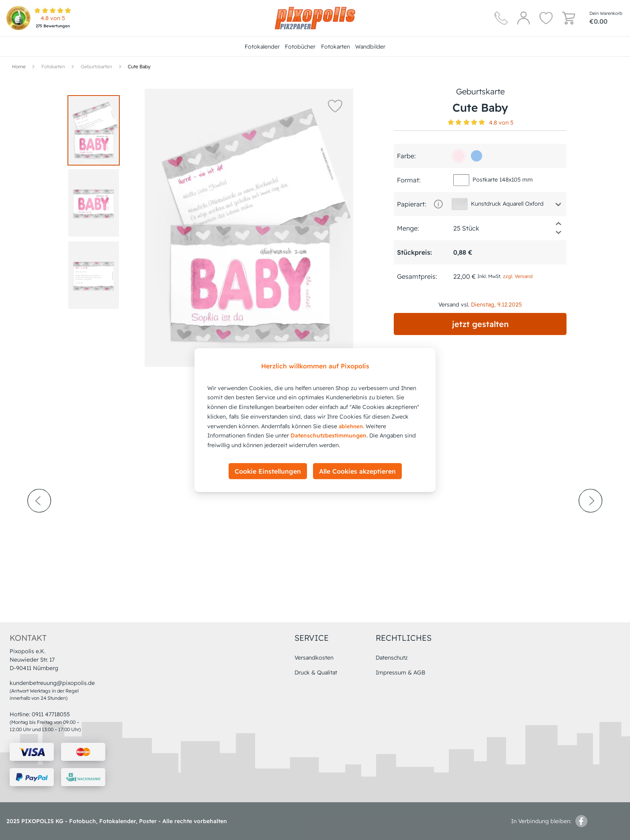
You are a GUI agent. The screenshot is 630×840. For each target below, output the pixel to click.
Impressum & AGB (400, 672)
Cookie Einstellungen (268, 471)
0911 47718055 (51, 714)
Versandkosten (314, 658)
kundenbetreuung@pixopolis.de (52, 683)
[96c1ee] (477, 156)
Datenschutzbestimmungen (328, 435)
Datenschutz (392, 658)
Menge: (408, 228)
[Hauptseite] (315, 18)
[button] (335, 106)
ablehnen (351, 426)
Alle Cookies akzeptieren (357, 471)
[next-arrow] (591, 523)
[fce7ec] (459, 156)
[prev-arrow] (39, 523)
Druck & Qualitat (316, 672)
